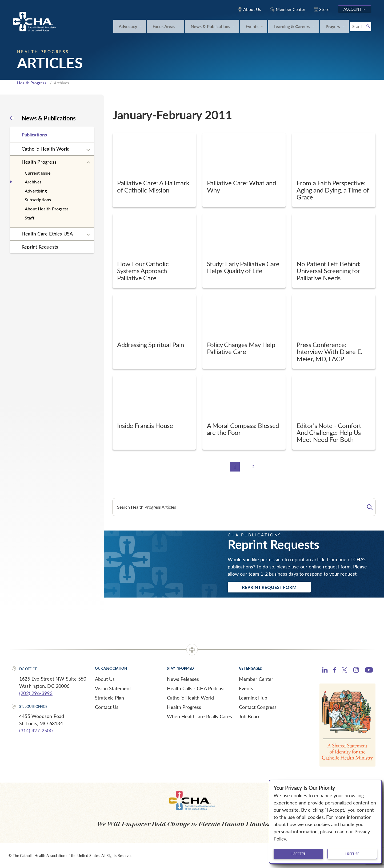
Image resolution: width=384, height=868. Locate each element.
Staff (30, 218)
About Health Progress (47, 209)
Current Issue (38, 173)
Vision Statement (113, 688)
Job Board (250, 716)
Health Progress (32, 83)
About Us (105, 679)
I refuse (352, 854)
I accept (298, 854)
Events (246, 688)
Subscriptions (38, 200)
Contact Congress (258, 707)
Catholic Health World (46, 149)
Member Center (256, 679)
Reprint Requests (40, 247)
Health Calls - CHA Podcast (196, 688)
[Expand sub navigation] (88, 150)
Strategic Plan (109, 698)
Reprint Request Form (269, 587)
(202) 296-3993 (36, 693)
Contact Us (107, 707)
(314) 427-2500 (36, 730)
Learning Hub (253, 698)
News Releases (183, 679)
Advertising (36, 191)
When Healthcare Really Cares (199, 716)
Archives (33, 182)
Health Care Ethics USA (47, 234)
